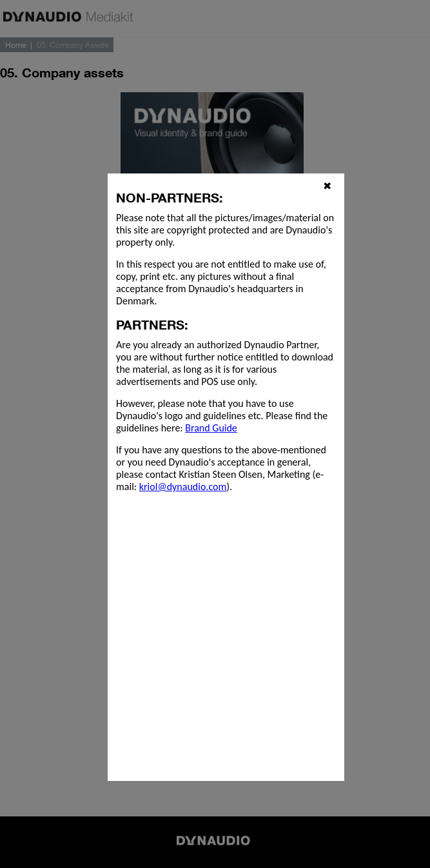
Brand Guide (211, 428)
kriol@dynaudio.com (183, 487)
